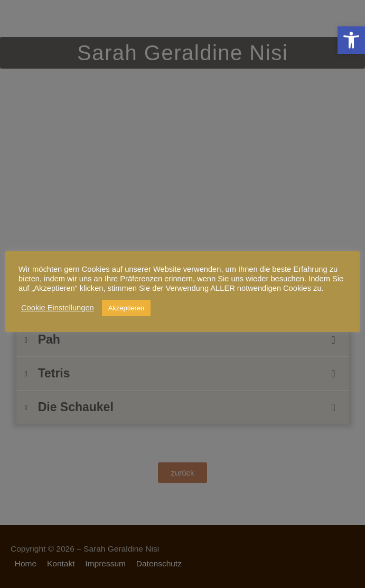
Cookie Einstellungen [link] (58, 308)
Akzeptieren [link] (127, 308)
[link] (351, 40)
